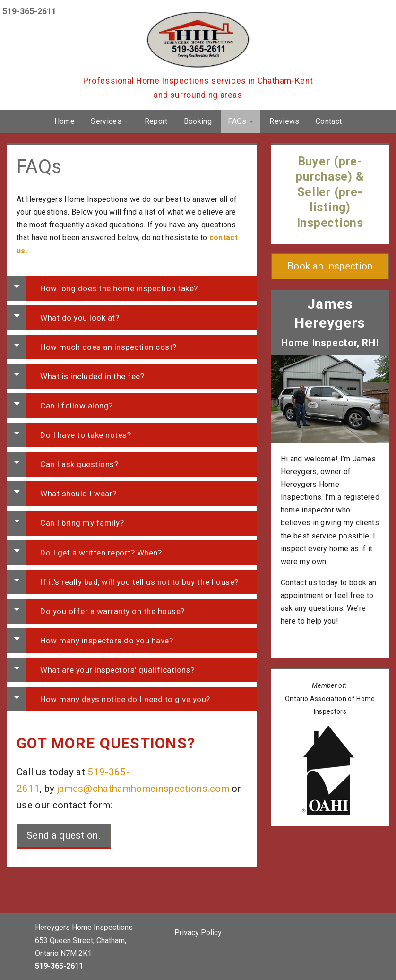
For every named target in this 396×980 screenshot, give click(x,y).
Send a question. (64, 835)
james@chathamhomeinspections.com (143, 789)
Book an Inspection (330, 266)
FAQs (241, 121)
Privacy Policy (198, 932)
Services (109, 121)
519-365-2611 (29, 11)
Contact (329, 121)
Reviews (284, 121)
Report (156, 121)
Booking (198, 121)
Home (65, 121)
